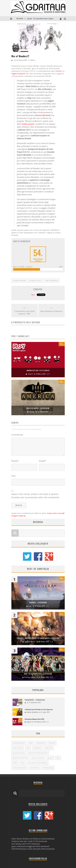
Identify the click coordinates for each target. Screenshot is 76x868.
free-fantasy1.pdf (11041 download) (26, 844)
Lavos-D (30, 374)
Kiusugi (32, 412)
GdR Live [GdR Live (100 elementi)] (49, 748)
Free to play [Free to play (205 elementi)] (18, 748)
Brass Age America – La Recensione (38, 408)
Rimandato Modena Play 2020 (34, 719)
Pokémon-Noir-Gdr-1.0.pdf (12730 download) (29, 841)
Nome (15, 461)
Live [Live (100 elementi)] (23, 763)
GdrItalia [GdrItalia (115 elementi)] (37, 748)
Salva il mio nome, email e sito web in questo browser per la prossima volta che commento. (36, 496)
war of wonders (52, 281)
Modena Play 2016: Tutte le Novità (38, 370)
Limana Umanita (19, 281)
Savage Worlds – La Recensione (35, 700)
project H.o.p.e (36, 281)
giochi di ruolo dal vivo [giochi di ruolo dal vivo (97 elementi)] (38, 753)
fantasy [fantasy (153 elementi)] (52, 743)
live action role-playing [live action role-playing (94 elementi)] (38, 763)
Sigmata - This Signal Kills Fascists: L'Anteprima (41, 19)
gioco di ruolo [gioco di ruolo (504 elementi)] (38, 758)
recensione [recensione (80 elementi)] (35, 768)
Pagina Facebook (18, 74)
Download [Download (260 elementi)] (41, 743)
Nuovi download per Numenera (52, 311)
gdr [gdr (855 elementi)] (28, 748)
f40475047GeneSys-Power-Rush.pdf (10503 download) (33, 849)
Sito (13, 476)
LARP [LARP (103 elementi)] (15, 763)
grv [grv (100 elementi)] (58, 758)
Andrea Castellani (33, 712)
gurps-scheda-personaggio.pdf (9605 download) (30, 846)
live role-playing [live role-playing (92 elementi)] (19, 768)
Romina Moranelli (43, 115)
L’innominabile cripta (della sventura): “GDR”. (24, 312)
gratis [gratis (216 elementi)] (50, 758)
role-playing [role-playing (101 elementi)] (48, 768)
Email (42, 461)
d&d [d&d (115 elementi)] (31, 743)
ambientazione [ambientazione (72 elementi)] (19, 743)
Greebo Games (28, 124)
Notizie (33, 60)
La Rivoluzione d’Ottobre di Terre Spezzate (39, 709)
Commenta (17, 435)
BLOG (59, 71)
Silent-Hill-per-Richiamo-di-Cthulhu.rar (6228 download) (33, 839)
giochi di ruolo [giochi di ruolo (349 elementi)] (19, 753)
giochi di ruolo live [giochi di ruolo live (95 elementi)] (20, 758)
